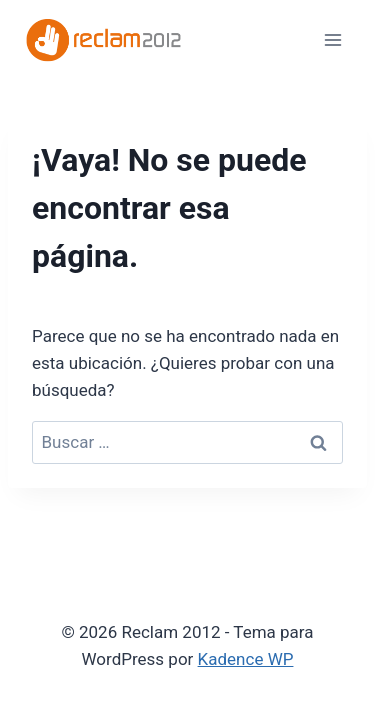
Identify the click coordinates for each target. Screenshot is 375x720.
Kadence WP (246, 659)
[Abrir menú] (332, 39)
